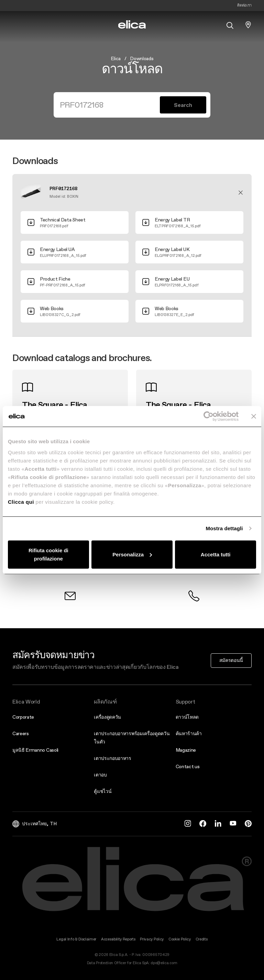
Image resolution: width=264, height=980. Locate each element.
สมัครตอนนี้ (231, 660)
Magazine (186, 750)
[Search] (109, 105)
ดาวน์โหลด (187, 717)
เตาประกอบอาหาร (113, 758)
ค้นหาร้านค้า (189, 733)
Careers (21, 733)
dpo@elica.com (164, 963)
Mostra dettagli (224, 528)
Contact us (188, 766)
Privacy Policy (152, 939)
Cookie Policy (180, 939)
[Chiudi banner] (254, 416)
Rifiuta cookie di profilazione (48, 554)
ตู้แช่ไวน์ (103, 791)
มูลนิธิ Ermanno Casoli (35, 750)
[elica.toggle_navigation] (16, 25)
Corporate (23, 717)
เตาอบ (100, 775)
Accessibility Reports (118, 939)
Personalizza (132, 554)
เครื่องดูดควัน (107, 717)
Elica (116, 58)
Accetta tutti (216, 554)
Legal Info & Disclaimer (76, 939)
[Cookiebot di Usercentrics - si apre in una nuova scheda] (208, 416)
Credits (202, 939)
